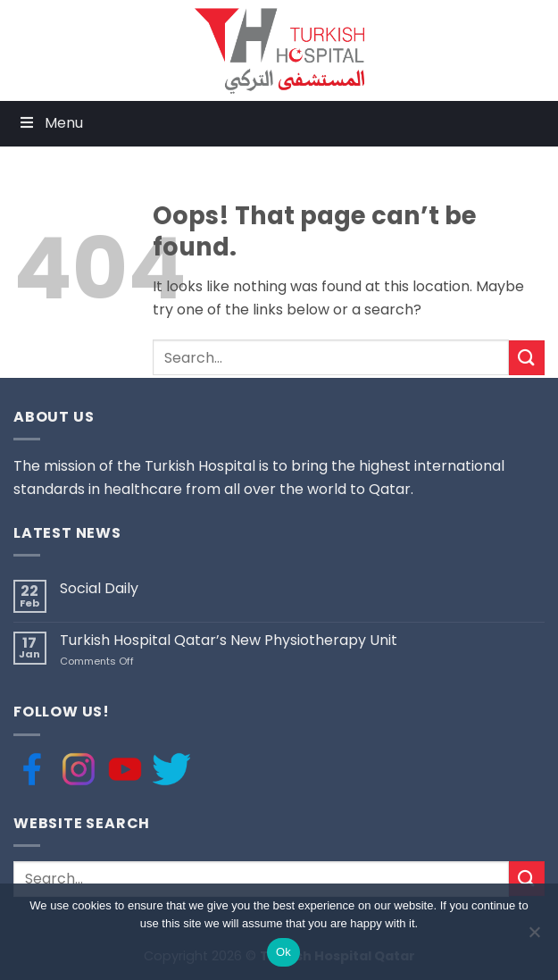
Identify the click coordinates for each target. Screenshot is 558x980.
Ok (283, 952)
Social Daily (99, 588)
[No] (534, 937)
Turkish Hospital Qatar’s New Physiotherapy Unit (229, 640)
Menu (50, 123)
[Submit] (527, 358)
